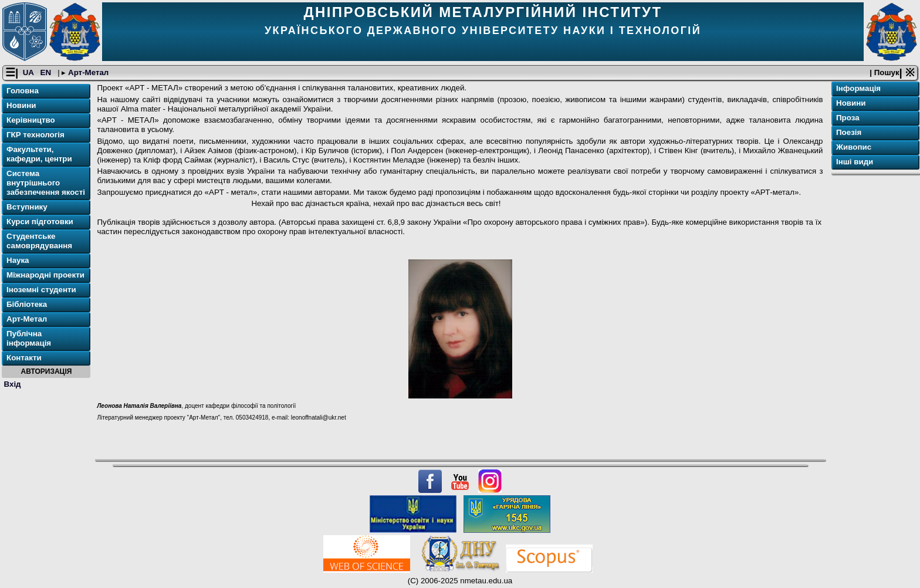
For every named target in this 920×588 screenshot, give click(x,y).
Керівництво (31, 120)
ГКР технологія (35, 135)
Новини (21, 105)
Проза (848, 118)
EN (47, 72)
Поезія (849, 132)
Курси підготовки (40, 222)
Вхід (13, 384)
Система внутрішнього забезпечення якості (46, 183)
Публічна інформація (29, 338)
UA (29, 72)
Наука (18, 260)
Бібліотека (27, 304)
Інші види (855, 162)
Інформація (858, 88)
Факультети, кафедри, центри (39, 154)
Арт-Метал (87, 72)
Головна (23, 91)
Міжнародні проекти (45, 275)
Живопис (854, 147)
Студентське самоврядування (39, 241)
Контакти (24, 358)
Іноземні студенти (41, 290)
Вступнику (27, 207)
